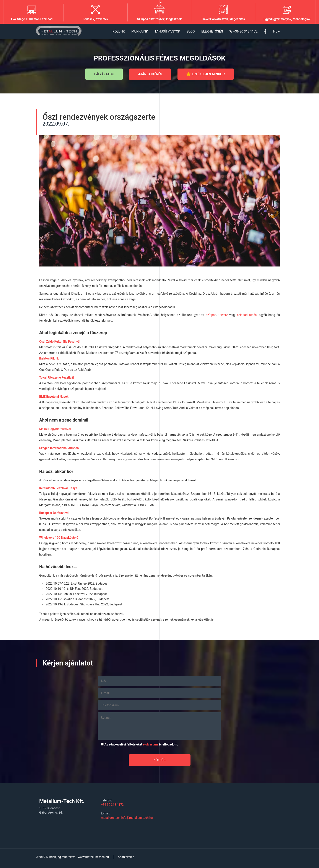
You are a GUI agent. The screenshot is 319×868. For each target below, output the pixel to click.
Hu (277, 31)
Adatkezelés (126, 857)
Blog (191, 31)
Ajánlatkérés (150, 74)
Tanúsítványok (167, 31)
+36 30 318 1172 (243, 31)
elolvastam (150, 744)
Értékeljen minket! (206, 74)
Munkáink (140, 31)
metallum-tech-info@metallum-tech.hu (127, 818)
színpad (211, 315)
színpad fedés (247, 315)
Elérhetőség (212, 31)
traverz (223, 315)
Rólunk (119, 31)
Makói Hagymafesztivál (55, 429)
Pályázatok (104, 74)
